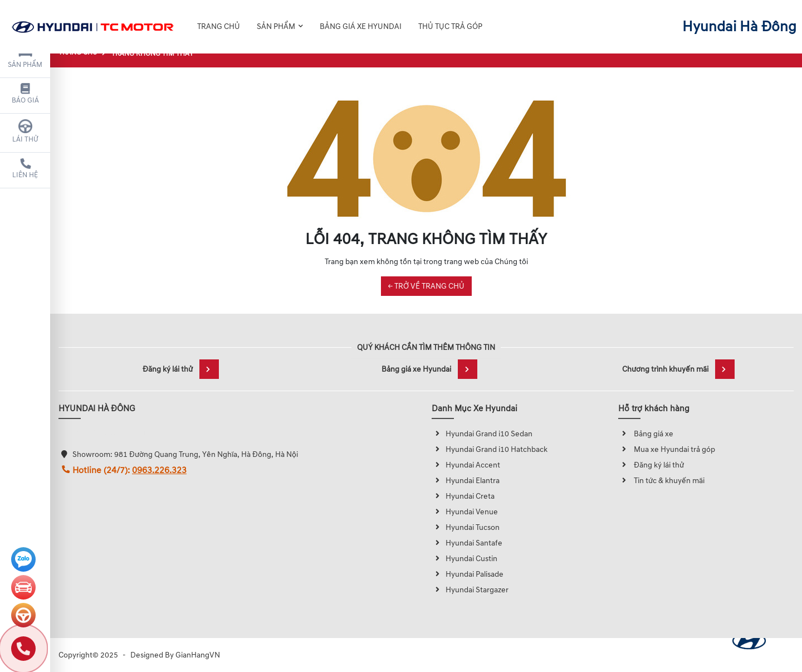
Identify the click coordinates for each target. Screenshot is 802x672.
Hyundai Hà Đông (739, 19)
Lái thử (25, 132)
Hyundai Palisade (468, 574)
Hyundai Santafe (467, 543)
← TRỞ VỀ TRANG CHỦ (426, 286)
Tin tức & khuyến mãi (661, 481)
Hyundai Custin (464, 559)
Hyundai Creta (463, 496)
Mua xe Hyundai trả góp (667, 449)
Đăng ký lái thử (181, 369)
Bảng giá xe (646, 434)
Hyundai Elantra (466, 481)
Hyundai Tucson (466, 527)
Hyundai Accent (466, 465)
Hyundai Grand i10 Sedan (482, 434)
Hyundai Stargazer (470, 590)
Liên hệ (25, 169)
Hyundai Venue (465, 512)
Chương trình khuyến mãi (678, 369)
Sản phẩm (25, 57)
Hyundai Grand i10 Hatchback (490, 449)
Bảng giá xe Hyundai (429, 369)
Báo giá (25, 94)
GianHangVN (198, 655)
